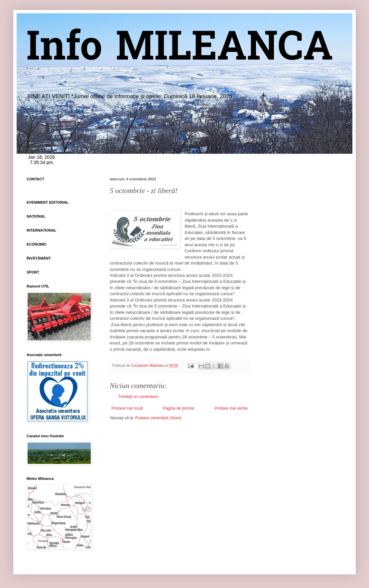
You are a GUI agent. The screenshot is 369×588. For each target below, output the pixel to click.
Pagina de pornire (179, 408)
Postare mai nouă (127, 408)
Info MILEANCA (180, 50)
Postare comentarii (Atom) (158, 418)
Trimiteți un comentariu (138, 397)
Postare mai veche (231, 408)
